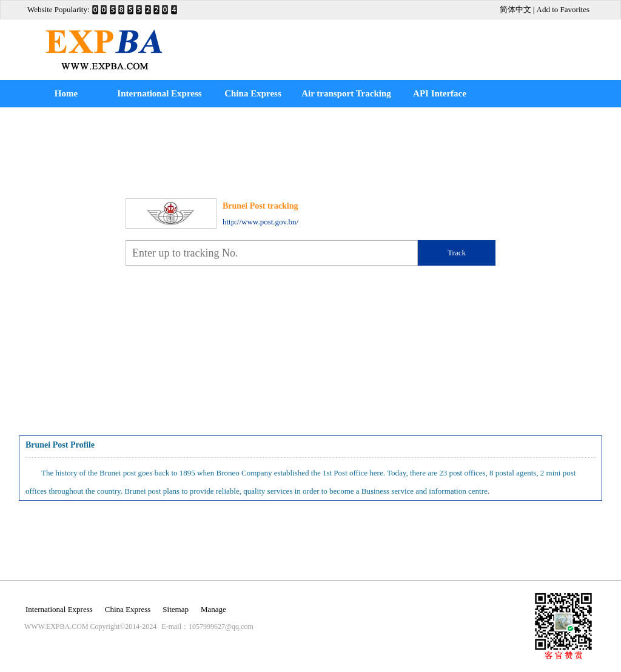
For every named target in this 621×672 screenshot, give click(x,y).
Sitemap (176, 609)
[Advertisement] (392, 41)
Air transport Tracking (346, 93)
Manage (213, 609)
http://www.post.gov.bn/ (260, 222)
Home (66, 93)
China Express (253, 93)
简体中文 (515, 9)
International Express (159, 93)
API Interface (440, 93)
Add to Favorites (563, 9)
